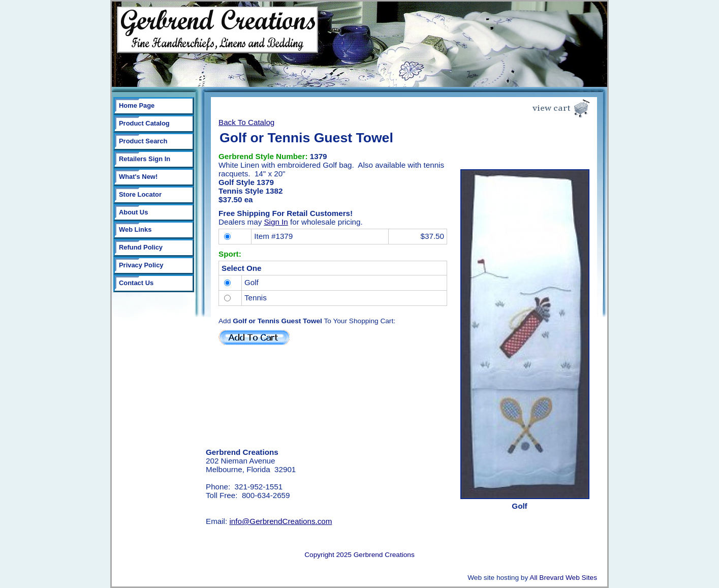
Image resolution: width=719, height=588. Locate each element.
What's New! (138, 177)
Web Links (135, 229)
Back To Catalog (246, 122)
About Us (133, 212)
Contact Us (136, 283)
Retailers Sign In (145, 159)
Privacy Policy (141, 265)
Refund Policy (141, 247)
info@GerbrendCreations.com (280, 521)
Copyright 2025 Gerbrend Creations (359, 555)
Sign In (276, 222)
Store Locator (140, 194)
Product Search (143, 141)
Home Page (137, 105)
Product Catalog (144, 123)
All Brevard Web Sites (563, 578)
